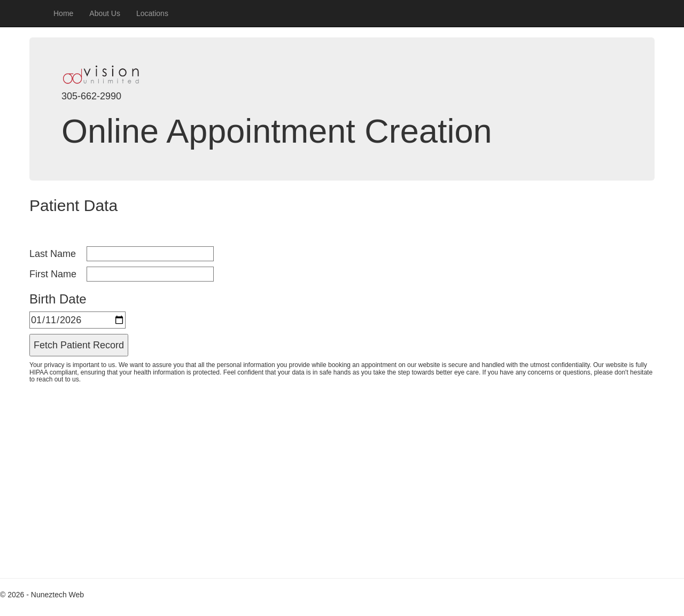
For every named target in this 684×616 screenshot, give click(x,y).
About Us (105, 13)
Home (63, 13)
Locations (152, 13)
